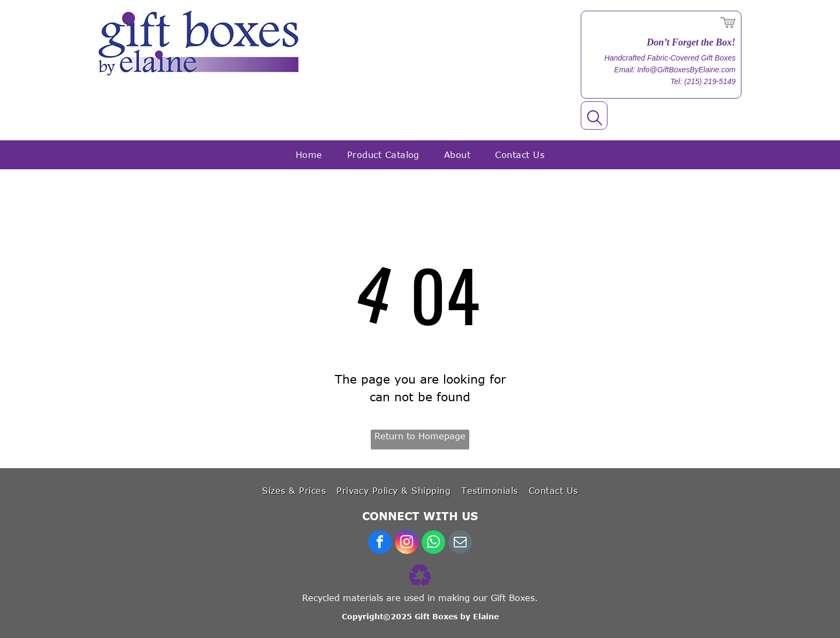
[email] (460, 543)
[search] (595, 119)
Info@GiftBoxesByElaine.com (686, 70)
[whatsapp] (433, 543)
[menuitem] (309, 155)
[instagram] (407, 543)
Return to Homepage (420, 436)
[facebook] (380, 543)
